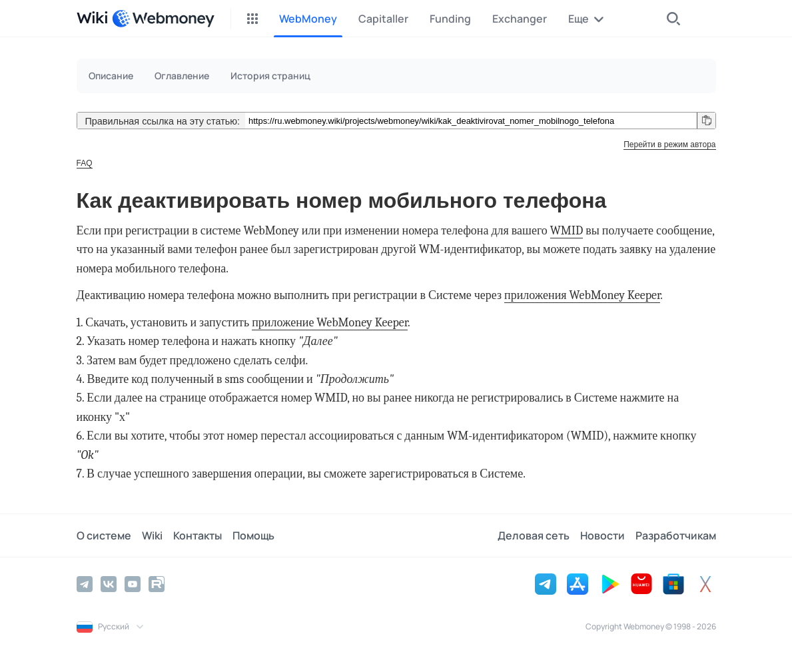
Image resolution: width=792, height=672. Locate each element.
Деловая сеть (534, 535)
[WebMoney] (163, 19)
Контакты (198, 535)
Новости (602, 535)
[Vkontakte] (109, 584)
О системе (104, 535)
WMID (567, 231)
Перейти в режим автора (669, 145)
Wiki (152, 535)
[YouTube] (133, 584)
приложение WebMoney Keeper (330, 323)
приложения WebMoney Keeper (582, 295)
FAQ (85, 163)
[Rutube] (157, 584)
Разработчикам (676, 535)
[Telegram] (85, 584)
